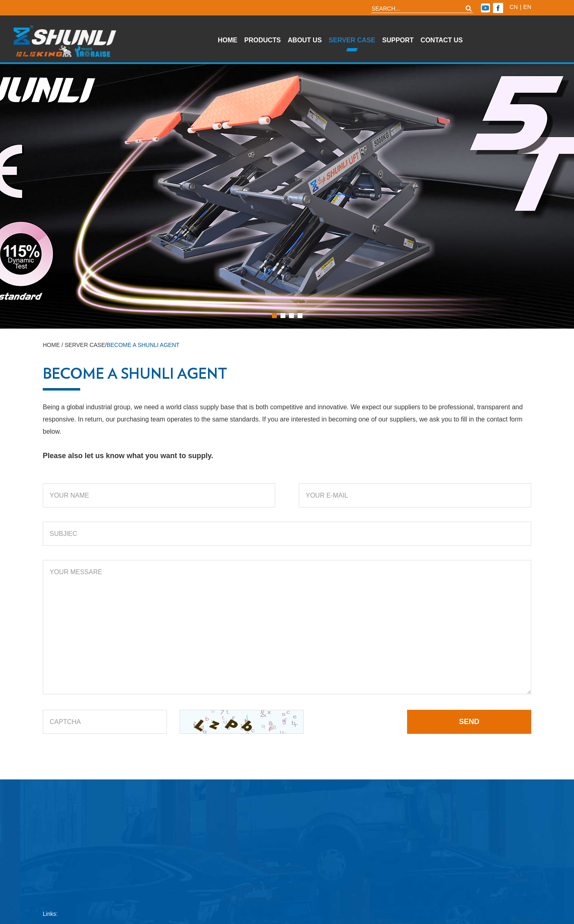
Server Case (352, 40)
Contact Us (442, 40)
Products (263, 40)
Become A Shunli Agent (143, 345)
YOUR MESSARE (287, 627)
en (527, 7)
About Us (305, 40)
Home (228, 40)
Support (398, 40)
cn (514, 7)
